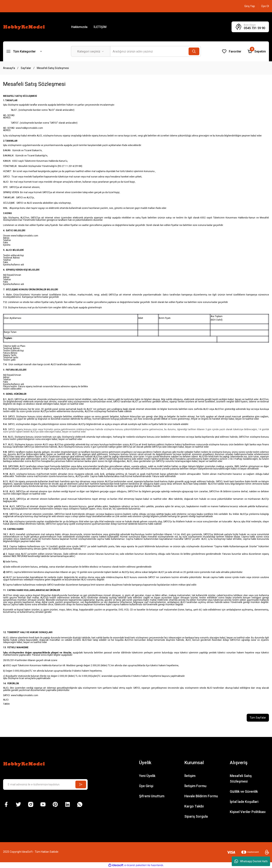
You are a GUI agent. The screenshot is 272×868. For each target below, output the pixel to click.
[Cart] (257, 51)
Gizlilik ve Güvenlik (244, 791)
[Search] (155, 51)
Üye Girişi (146, 786)
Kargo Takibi (194, 806)
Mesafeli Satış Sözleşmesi (241, 779)
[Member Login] (250, 6)
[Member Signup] (265, 6)
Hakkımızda (79, 27)
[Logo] (25, 27)
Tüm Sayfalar (258, 718)
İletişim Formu (195, 786)
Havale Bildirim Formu (201, 796)
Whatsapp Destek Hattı (251, 861)
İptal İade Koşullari (244, 802)
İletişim (190, 776)
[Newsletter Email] (45, 784)
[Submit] (81, 784)
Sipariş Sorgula (196, 816)
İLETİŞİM (100, 27)
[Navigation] (24, 51)
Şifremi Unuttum (152, 796)
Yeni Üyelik (147, 776)
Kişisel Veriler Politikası (248, 812)
